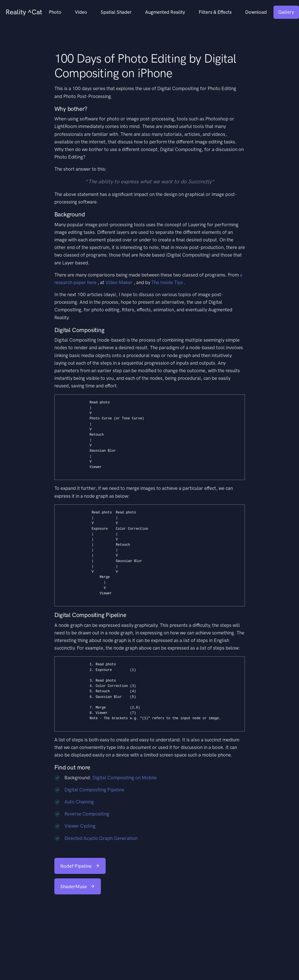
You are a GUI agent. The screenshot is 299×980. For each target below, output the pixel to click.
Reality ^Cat (24, 12)
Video (81, 12)
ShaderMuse (78, 887)
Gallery (286, 12)
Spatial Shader (116, 12)
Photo (55, 12)
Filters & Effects (215, 12)
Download (256, 12)
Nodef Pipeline (80, 866)
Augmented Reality (165, 12)
